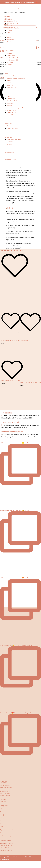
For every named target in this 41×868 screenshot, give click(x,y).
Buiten (9, 37)
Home (2, 40)
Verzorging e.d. (11, 87)
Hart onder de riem (13, 101)
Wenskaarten (11, 126)
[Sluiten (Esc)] (6, 863)
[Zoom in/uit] (1, 863)
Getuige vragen (11, 110)
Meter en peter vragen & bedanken (17, 108)
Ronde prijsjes (11, 160)
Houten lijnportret (12, 23)
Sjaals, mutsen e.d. (12, 58)
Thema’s (8, 96)
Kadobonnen (10, 153)
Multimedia (10, 142)
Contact (7, 22)
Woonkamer (10, 30)
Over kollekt (9, 19)
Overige (9, 65)
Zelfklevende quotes (13, 128)
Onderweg (10, 85)
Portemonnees (11, 55)
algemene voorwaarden (13, 248)
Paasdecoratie (11, 40)
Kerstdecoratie (11, 42)
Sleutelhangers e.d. (12, 60)
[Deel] (4, 863)
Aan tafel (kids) (11, 76)
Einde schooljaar (12, 112)
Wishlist (7, 25)
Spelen (9, 83)
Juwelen (9, 53)
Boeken (9, 80)
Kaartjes (9, 124)
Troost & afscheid (12, 115)
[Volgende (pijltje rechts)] (2, 865)
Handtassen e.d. (12, 62)
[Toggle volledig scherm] (2, 863)
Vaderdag (10, 105)
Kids (7, 73)
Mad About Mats (12, 21)
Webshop (7, 16)
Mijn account (9, 27)
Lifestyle (9, 137)
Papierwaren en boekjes (14, 139)
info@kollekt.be (5, 791)
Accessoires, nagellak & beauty (16, 78)
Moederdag (10, 103)
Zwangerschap (11, 99)
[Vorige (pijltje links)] (1, 865)
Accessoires (10, 51)
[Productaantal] (2, 75)
